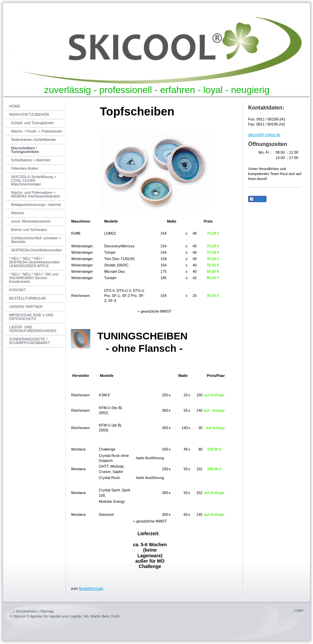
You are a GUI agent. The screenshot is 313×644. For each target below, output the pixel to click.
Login (299, 610)
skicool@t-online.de (264, 135)
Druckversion (23, 611)
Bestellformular (91, 588)
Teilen (257, 199)
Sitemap (47, 611)
